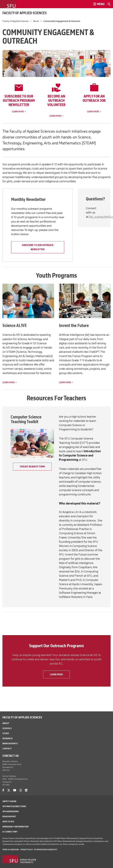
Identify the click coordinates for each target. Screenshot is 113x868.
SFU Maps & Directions (14, 806)
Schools (7, 728)
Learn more (18, 112)
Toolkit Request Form (32, 467)
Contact (7, 749)
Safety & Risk (9, 801)
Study (6, 733)
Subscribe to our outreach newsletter (38, 247)
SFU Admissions (11, 811)
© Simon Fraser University (46, 850)
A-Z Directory (10, 832)
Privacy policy (27, 850)
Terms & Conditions (11, 850)
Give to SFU (8, 822)
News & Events (10, 743)
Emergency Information (15, 827)
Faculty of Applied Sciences (25, 13)
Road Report (9, 816)
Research (8, 738)
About (36, 21)
